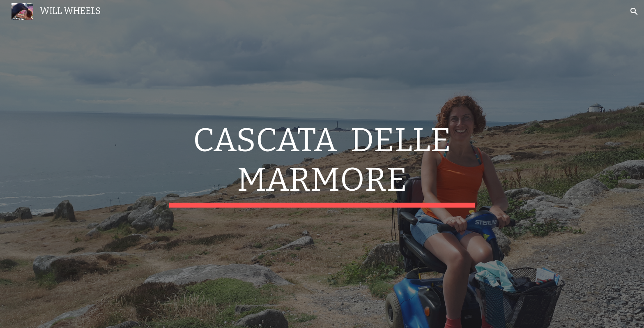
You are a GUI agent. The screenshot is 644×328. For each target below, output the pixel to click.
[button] (634, 12)
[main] (322, 164)
